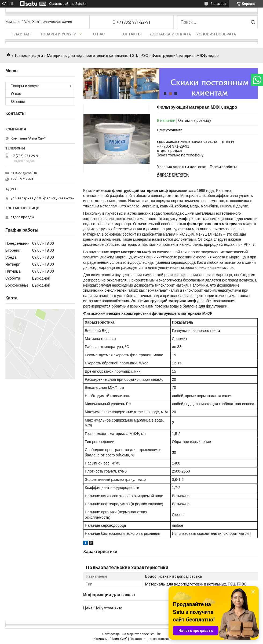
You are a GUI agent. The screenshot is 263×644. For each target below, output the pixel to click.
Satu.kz (155, 634)
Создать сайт (59, 4)
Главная (21, 34)
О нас (99, 34)
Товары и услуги (58, 34)
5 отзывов (218, 4)
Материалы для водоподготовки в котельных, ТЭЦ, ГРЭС (98, 56)
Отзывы (18, 101)
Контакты (131, 34)
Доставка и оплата (171, 34)
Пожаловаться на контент (149, 639)
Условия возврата (216, 34)
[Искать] (253, 22)
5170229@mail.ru (24, 173)
